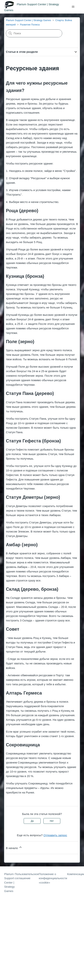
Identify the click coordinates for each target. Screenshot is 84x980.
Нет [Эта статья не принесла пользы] (52, 821)
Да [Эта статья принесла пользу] (32, 821)
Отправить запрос (55, 835)
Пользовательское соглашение (27, 876)
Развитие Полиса (30, 25)
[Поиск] (34, 33)
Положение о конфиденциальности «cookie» (53, 878)
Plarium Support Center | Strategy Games (28, 20)
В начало (14, 847)
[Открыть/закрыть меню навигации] (73, 7)
